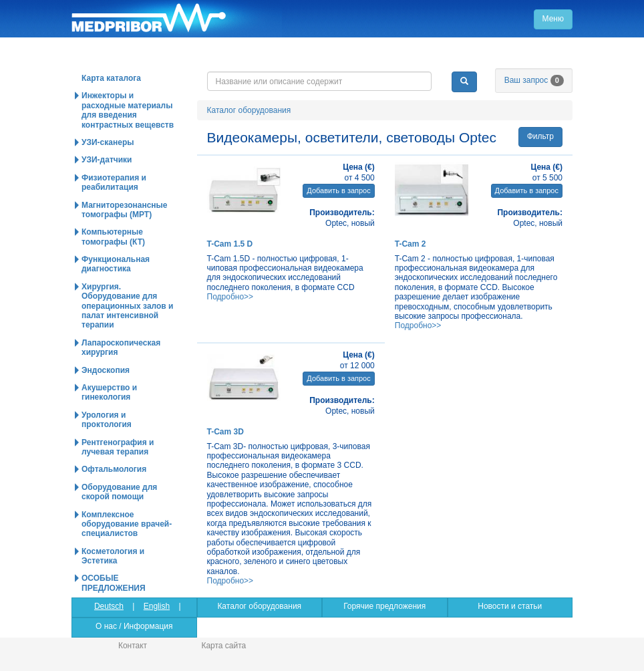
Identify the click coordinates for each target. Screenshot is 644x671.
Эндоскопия (106, 370)
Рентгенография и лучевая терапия (118, 447)
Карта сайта (223, 646)
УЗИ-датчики (107, 160)
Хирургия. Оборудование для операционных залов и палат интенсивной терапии (127, 306)
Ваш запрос (534, 80)
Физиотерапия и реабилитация (114, 182)
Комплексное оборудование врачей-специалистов (127, 524)
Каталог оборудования (249, 110)
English (157, 606)
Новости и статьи (510, 606)
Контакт (133, 646)
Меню (553, 19)
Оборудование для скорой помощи (119, 492)
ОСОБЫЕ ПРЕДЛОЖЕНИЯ (114, 583)
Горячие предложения (384, 606)
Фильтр (540, 136)
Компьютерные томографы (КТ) (113, 237)
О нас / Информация (134, 626)
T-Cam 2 (411, 244)
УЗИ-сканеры (108, 142)
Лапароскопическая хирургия (121, 348)
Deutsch (109, 606)
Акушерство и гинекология (109, 392)
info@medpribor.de (495, 60)
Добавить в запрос (338, 190)
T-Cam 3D (225, 432)
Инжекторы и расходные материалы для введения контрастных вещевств (128, 110)
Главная (177, 19)
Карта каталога (111, 78)
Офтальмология (114, 469)
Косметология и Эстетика (113, 556)
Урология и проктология (107, 420)
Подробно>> (230, 297)
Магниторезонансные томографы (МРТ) (125, 210)
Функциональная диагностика (116, 264)
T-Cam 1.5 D (230, 244)
